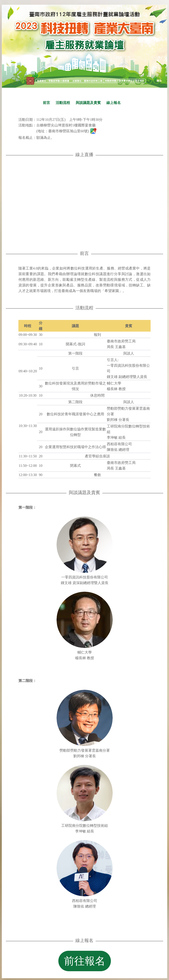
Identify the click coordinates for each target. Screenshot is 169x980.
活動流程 (63, 103)
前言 (46, 103)
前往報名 (85, 961)
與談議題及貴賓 (88, 103)
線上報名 (114, 103)
